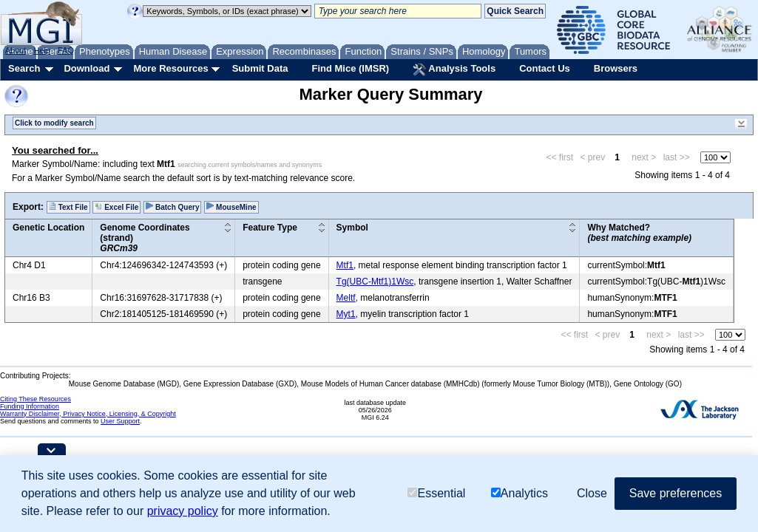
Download (87, 68)
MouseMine (231, 207)
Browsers (616, 68)
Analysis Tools (454, 69)
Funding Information (30, 406)
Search (24, 68)
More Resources (170, 68)
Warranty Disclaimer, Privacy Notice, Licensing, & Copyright (88, 414)
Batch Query (172, 207)
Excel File (116, 207)
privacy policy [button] (183, 511)
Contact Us (545, 68)
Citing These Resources (35, 399)
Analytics (520, 493)
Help (42, 50)
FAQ (66, 50)
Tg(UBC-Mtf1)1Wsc (375, 282)
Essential (436, 493)
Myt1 (346, 314)
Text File (68, 207)
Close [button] (592, 493)
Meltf (346, 298)
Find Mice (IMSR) (350, 68)
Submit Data (260, 68)
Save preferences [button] (676, 493)
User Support (120, 421)
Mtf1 (345, 265)
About (16, 50)
